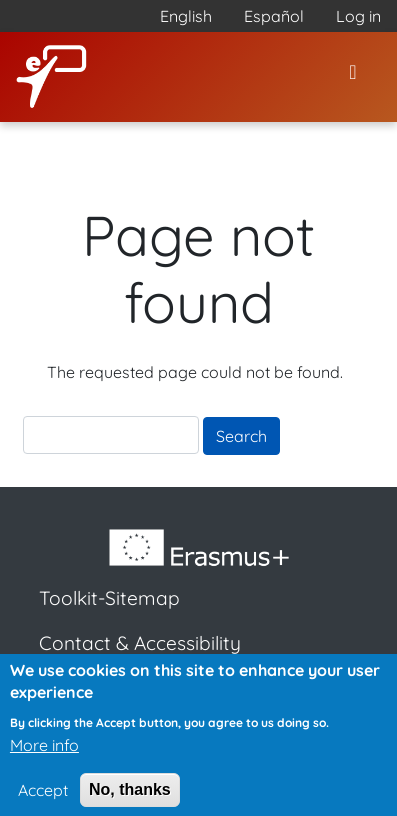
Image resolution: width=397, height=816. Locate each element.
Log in (358, 16)
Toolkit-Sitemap (109, 598)
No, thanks (130, 797)
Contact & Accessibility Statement (140, 657)
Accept (43, 798)
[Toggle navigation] (353, 77)
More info (44, 753)
